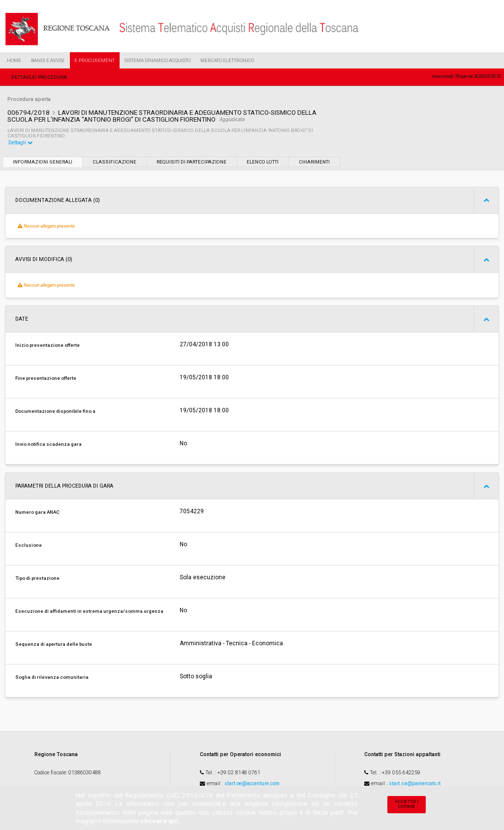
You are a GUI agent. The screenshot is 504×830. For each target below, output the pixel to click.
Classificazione (114, 162)
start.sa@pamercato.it (415, 783)
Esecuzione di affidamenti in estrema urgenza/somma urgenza (89, 611)
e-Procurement (94, 60)
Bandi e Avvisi (48, 60)
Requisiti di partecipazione (191, 162)
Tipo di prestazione (37, 578)
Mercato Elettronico (227, 60)
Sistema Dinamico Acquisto (157, 60)
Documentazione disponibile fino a (55, 411)
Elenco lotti (263, 162)
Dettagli (21, 143)
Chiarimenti (314, 162)
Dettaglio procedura (39, 77)
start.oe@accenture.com (252, 783)
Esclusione (29, 545)
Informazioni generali (43, 162)
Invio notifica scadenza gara (48, 444)
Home (14, 60)
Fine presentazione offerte (46, 378)
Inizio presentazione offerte (47, 345)
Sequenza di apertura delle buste (54, 644)
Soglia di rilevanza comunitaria (52, 677)
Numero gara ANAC (37, 512)
